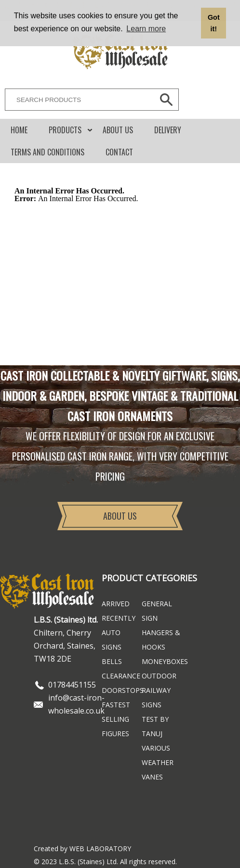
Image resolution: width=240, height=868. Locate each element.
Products (65, 130)
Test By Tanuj (155, 726)
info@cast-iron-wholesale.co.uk (76, 704)
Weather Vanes (158, 770)
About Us (118, 130)
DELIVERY (168, 130)
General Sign (157, 611)
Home (19, 130)
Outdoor (159, 676)
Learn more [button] (146, 29)
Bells (112, 661)
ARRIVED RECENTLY (119, 611)
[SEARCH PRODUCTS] (77, 100)
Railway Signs (156, 697)
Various (156, 748)
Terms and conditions (47, 152)
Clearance (121, 676)
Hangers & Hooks (161, 640)
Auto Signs (112, 640)
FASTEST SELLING (116, 712)
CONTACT (119, 152)
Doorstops (122, 690)
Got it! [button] (214, 23)
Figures (115, 734)
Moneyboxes (162, 661)
